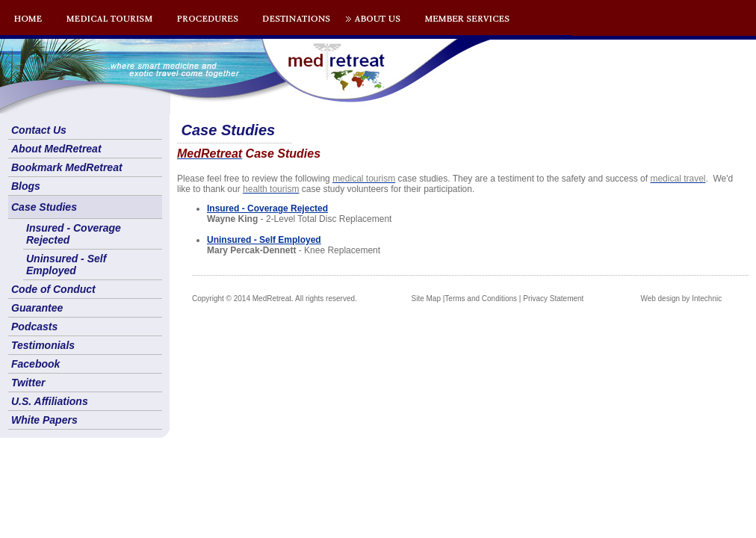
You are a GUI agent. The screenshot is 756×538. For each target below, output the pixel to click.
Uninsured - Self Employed (66, 265)
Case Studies (44, 207)
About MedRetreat (56, 149)
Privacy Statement (553, 299)
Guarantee (37, 308)
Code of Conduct (53, 289)
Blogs (26, 186)
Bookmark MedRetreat (67, 167)
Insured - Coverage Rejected (74, 234)
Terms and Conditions (481, 299)
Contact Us (39, 130)
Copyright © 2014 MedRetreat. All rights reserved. (275, 299)
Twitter (28, 383)
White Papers (44, 420)
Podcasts (34, 327)
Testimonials (43, 345)
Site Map (426, 299)
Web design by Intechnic (681, 299)
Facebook (35, 364)
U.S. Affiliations (50, 401)
